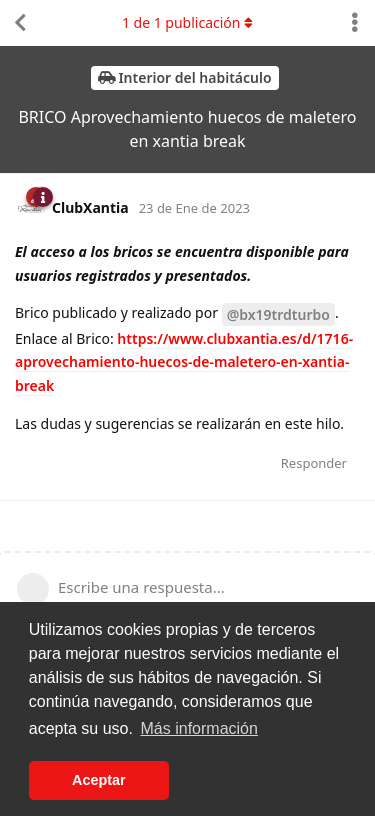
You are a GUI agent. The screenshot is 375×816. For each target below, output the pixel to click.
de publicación (187, 22)
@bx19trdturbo (278, 314)
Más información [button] (199, 728)
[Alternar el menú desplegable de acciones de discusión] (355, 23)
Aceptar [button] (99, 780)
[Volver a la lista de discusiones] (20, 23)
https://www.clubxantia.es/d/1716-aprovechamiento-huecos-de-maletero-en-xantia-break (184, 362)
